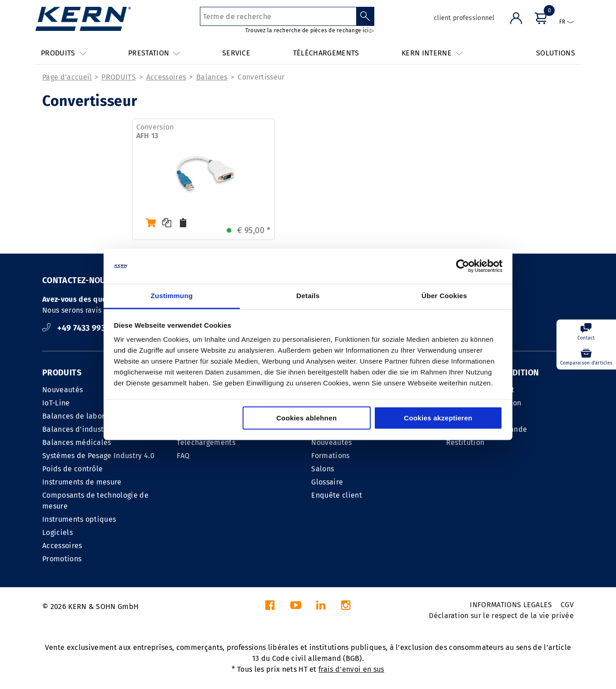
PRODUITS (119, 77)
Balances (212, 77)
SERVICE (236, 53)
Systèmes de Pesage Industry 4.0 (98, 456)
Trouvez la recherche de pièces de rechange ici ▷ (310, 30)
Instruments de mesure (82, 482)
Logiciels (57, 532)
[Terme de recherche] (278, 16)
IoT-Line (56, 403)
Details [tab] (308, 296)
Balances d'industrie (78, 429)
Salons (323, 469)
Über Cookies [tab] (444, 296)
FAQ (183, 456)
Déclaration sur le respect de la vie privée (501, 616)
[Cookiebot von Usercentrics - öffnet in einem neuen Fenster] (463, 266)
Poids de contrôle (72, 469)
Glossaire (327, 482)
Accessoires (166, 77)
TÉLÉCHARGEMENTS (326, 53)
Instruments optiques (79, 519)
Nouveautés (62, 390)
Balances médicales (77, 442)
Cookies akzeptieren (438, 418)
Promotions (62, 559)
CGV (567, 605)
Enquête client (336, 495)
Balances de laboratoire (84, 416)
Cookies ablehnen (306, 418)
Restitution (465, 442)
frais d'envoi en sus (351, 669)
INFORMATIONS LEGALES (511, 605)
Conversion (155, 131)
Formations (330, 456)
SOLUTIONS (556, 53)
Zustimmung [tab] (172, 296)
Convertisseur (261, 77)
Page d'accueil (67, 77)
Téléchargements (206, 442)
